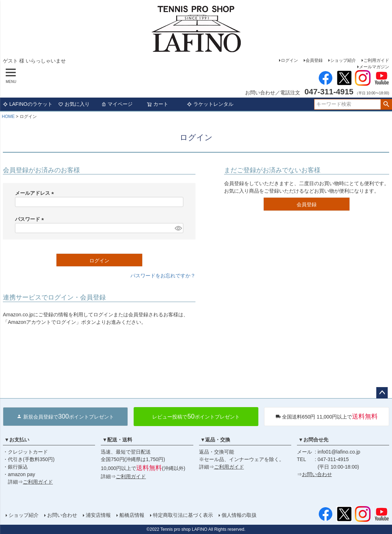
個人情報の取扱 (239, 515)
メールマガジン (374, 67)
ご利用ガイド (376, 60)
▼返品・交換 (215, 440)
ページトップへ (382, 393)
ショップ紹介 (343, 60)
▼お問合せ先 (313, 440)
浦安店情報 (98, 515)
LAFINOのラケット (28, 104)
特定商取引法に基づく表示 (183, 515)
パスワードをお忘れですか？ (163, 276)
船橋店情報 (132, 515)
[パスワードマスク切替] (178, 228)
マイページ (117, 104)
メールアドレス (36, 193)
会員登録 (314, 60)
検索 (386, 104)
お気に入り (74, 104)
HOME (8, 117)
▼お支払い (17, 440)
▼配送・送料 (117, 440)
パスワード (31, 219)
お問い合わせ (317, 474)
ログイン (289, 60)
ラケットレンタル (210, 104)
